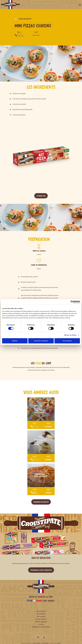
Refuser (15, 341)
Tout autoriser (67, 341)
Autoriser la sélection (41, 341)
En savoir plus (41, 196)
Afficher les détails (70, 335)
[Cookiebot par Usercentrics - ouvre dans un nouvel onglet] (72, 302)
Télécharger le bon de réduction (41, 570)
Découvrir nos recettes (41, 502)
